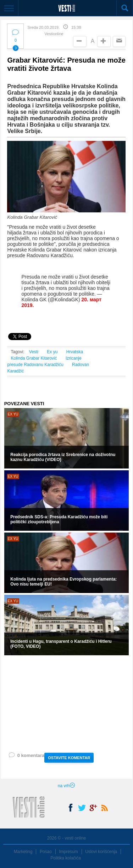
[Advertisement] (66, 703)
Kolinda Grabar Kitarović (34, 358)
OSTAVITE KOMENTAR (69, 758)
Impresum (68, 852)
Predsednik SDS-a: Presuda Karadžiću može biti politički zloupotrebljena (59, 519)
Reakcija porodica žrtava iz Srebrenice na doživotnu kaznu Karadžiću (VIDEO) (63, 457)
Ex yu (52, 352)
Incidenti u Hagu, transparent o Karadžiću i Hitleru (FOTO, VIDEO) (61, 644)
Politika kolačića (65, 858)
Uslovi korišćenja (101, 852)
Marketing (23, 852)
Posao (46, 852)
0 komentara (26, 757)
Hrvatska (75, 352)
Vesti (34, 352)
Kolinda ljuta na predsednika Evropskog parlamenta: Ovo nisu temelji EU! (63, 582)
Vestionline (54, 34)
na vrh (66, 786)
